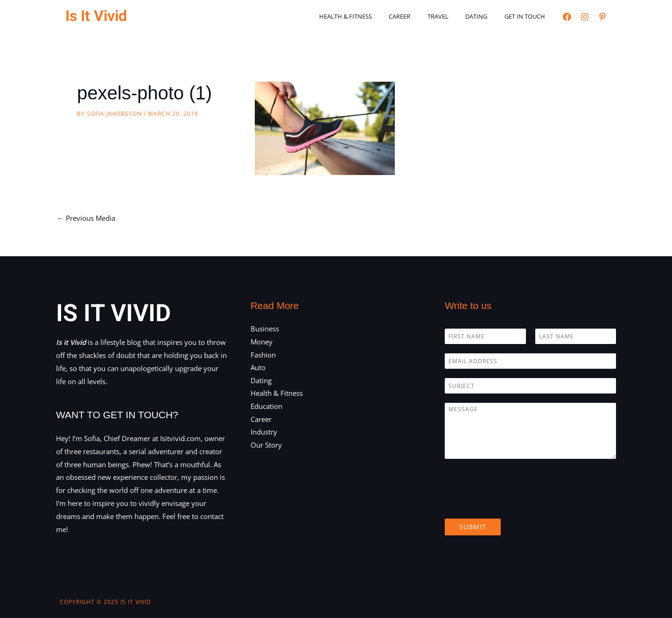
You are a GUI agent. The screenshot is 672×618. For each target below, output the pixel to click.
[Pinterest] (602, 17)
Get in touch (527, 16)
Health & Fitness (367, 16)
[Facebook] (567, 17)
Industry (264, 433)
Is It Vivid (96, 16)
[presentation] (516, 503)
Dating (484, 16)
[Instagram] (585, 17)
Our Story (266, 446)
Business (265, 329)
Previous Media (86, 218)
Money (262, 342)
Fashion (263, 355)
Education (266, 407)
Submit (473, 527)
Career (417, 16)
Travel (450, 16)
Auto (258, 368)
